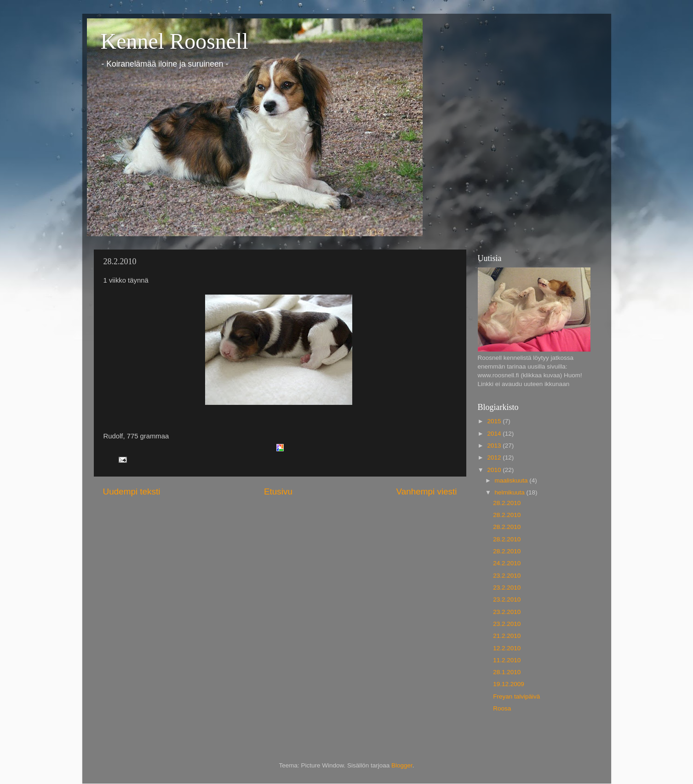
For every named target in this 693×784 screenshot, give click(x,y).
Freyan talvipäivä (516, 696)
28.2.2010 (507, 503)
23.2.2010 (507, 576)
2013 (495, 446)
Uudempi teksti (132, 491)
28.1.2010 (507, 672)
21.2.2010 (507, 636)
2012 (495, 457)
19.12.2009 (509, 684)
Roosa (502, 708)
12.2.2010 (507, 648)
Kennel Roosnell (175, 41)
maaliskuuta (512, 480)
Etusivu (278, 491)
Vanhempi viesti (427, 491)
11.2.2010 (507, 660)
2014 (495, 434)
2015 (495, 421)
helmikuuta (511, 492)
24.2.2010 (507, 563)
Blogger (402, 765)
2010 (495, 470)
